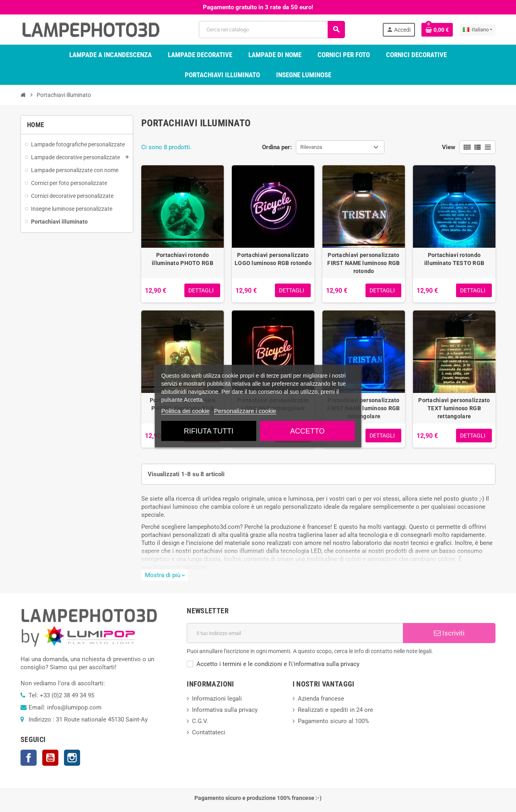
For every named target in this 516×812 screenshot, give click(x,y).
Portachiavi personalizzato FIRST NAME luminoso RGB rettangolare (363, 408)
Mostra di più (165, 575)
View (449, 147)
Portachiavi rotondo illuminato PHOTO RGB (183, 259)
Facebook (29, 758)
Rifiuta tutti (209, 431)
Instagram (72, 758)
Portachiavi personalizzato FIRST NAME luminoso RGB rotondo (363, 263)
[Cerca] (272, 30)
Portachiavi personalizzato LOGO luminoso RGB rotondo (273, 259)
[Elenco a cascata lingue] (478, 30)
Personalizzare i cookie (245, 410)
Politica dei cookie (186, 410)
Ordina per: (277, 147)
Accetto (308, 431)
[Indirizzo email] (295, 633)
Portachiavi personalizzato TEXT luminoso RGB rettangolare (454, 408)
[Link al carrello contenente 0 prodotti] (437, 30)
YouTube (50, 758)
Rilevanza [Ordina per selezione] (311, 147)
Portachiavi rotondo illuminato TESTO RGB (454, 259)
